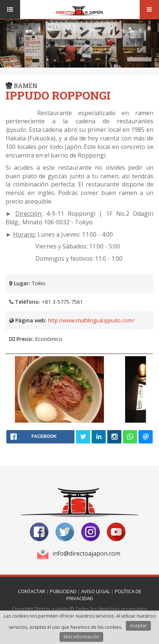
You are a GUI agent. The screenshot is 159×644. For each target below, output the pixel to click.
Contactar (31, 591)
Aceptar (138, 626)
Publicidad (63, 591)
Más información (81, 637)
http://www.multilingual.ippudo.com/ (91, 320)
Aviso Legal (96, 591)
